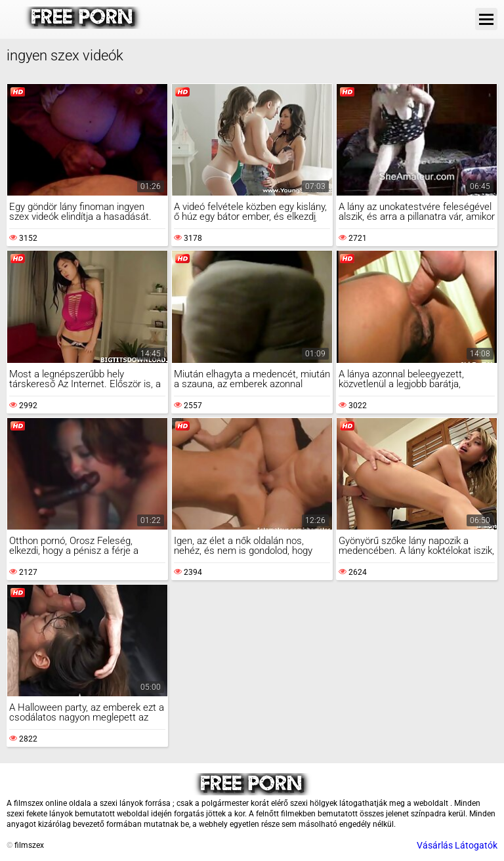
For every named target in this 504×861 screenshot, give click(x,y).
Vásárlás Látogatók (457, 845)
